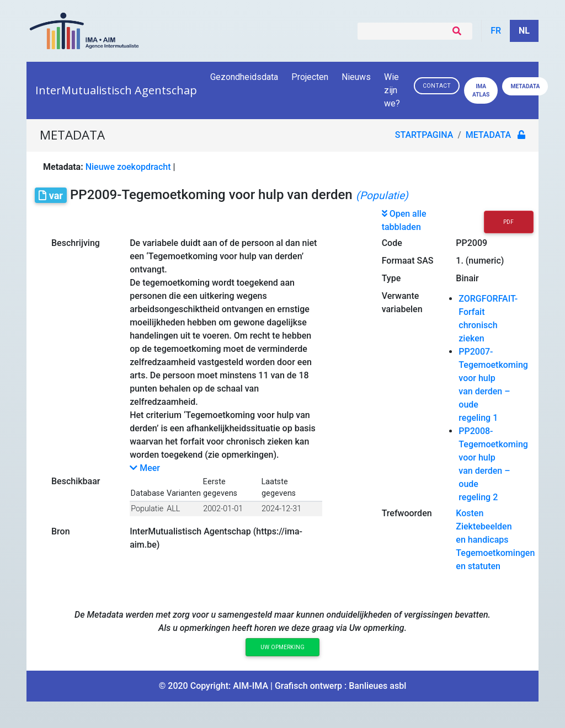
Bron (61, 531)
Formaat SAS (408, 261)
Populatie (147, 509)
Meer (145, 468)
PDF (508, 222)
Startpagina (424, 135)
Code (392, 243)
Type (391, 278)
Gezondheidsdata (244, 77)
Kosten (470, 513)
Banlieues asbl (377, 686)
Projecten (310, 77)
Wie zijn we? (393, 90)
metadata (488, 135)
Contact (437, 86)
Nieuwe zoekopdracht (128, 167)
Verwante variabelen (402, 303)
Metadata (525, 86)
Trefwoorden (407, 513)
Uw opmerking (282, 647)
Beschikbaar (76, 481)
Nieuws (356, 77)
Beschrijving (76, 243)
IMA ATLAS (481, 90)
